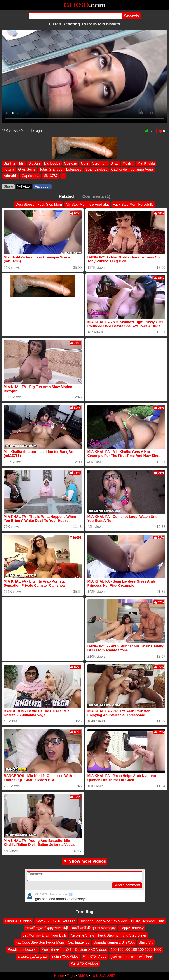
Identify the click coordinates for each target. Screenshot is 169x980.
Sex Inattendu (79, 942)
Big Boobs (52, 163)
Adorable (11, 176)
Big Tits (9, 163)
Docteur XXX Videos (91, 949)
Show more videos (84, 861)
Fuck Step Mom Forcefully (133, 204)
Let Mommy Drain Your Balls (45, 935)
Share (8, 186)
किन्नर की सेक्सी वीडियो (56, 949)
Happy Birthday (132, 928)
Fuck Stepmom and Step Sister (122, 935)
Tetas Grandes (51, 170)
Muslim (128, 163)
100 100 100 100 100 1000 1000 (136, 949)
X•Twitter (24, 186)
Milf (22, 163)
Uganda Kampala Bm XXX (114, 942)
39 (149, 131)
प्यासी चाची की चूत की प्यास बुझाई (94, 928)
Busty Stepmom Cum (147, 921)
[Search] (76, 16)
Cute (85, 163)
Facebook (42, 186)
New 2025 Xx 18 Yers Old (56, 921)
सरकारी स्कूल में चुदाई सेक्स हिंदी (47, 928)
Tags (71, 976)
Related (66, 196)
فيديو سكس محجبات (32, 957)
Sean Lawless (96, 170)
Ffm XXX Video (95, 957)
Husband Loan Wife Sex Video (103, 921)
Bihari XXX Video (18, 921)
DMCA (83, 976)
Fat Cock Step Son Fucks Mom (40, 942)
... (63, 176)
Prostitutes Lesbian (23, 949)
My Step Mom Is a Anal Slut (87, 204)
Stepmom (100, 163)
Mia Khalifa (146, 163)
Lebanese (74, 170)
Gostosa (71, 163)
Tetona (9, 170)
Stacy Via (146, 942)
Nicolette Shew (82, 935)
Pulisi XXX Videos (85, 964)
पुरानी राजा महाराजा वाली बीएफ (131, 957)
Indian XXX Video (65, 957)
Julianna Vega (142, 170)
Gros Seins (27, 170)
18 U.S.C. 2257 (103, 976)
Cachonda (119, 170)
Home (59, 976)
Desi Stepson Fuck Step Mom (39, 204)
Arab (115, 163)
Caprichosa (30, 176)
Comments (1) (96, 196)
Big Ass (34, 163)
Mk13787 (51, 176)
